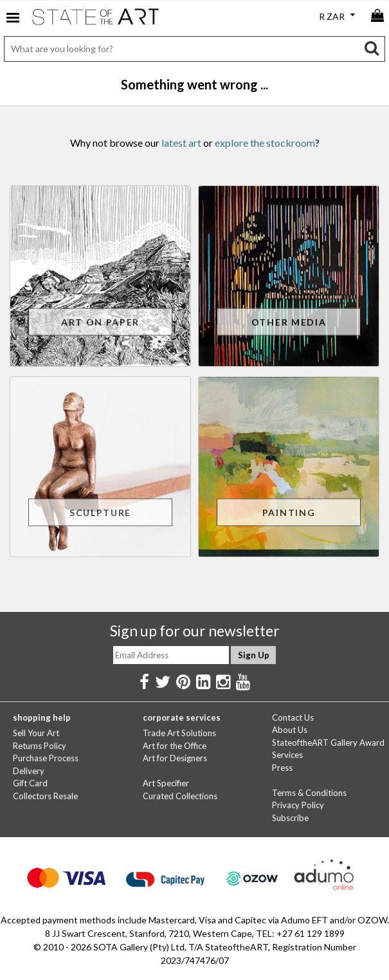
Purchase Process (46, 758)
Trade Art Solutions (179, 733)
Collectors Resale (45, 796)
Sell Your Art (36, 733)
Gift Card (30, 783)
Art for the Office (175, 746)
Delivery (29, 771)
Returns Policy (40, 746)
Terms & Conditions (309, 793)
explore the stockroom (265, 143)
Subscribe (290, 818)
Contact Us (293, 717)
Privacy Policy (298, 805)
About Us (290, 730)
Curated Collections (180, 796)
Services (287, 755)
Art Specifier (166, 783)
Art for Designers (175, 758)
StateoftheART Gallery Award (328, 743)
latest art (181, 143)
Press (282, 768)
